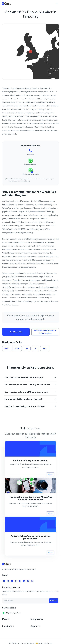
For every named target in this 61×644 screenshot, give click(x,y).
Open (50, 475)
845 (7, 349)
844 (17, 349)
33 (27, 349)
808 (45, 349)
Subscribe (54, 601)
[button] (30, 377)
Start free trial (16, 332)
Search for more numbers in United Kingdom (45, 332)
